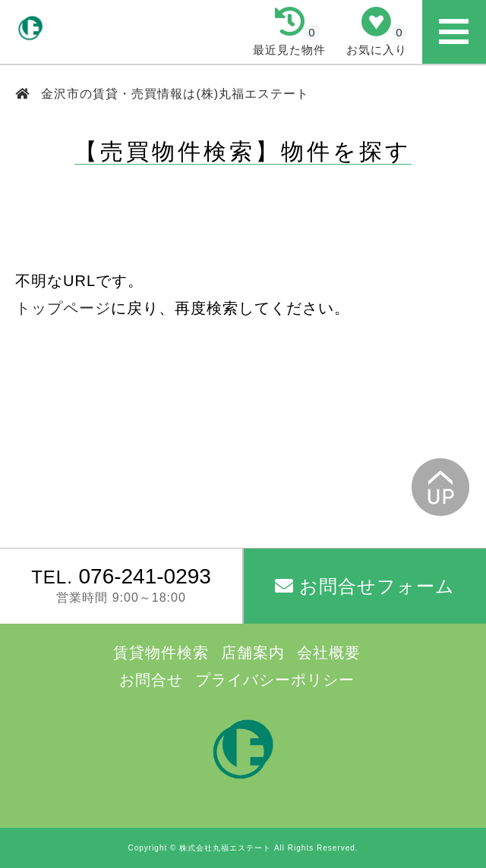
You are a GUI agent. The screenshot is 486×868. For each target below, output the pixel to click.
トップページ (63, 308)
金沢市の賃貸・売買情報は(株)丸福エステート (173, 94)
